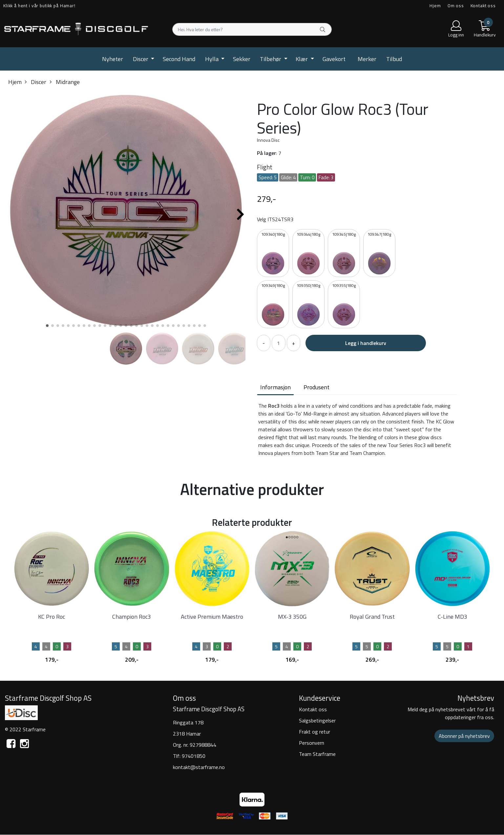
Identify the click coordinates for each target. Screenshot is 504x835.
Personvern (312, 743)
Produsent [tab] (316, 387)
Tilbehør (271, 59)
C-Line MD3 (452, 617)
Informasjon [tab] (275, 387)
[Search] (252, 29)
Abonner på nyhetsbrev (464, 736)
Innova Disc (268, 140)
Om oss (456, 6)
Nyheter (113, 59)
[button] (47, 326)
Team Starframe (317, 754)
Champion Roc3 (132, 617)
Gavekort (334, 59)
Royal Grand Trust (372, 617)
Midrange (65, 82)
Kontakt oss (483, 6)
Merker (367, 59)
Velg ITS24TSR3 (275, 219)
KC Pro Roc (52, 617)
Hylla (212, 59)
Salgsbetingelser (317, 720)
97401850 (194, 756)
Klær (302, 59)
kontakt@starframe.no (199, 767)
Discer (141, 59)
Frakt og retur (315, 732)
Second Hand (179, 59)
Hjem (435, 6)
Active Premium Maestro (212, 617)
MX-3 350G (292, 617)
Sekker (242, 59)
